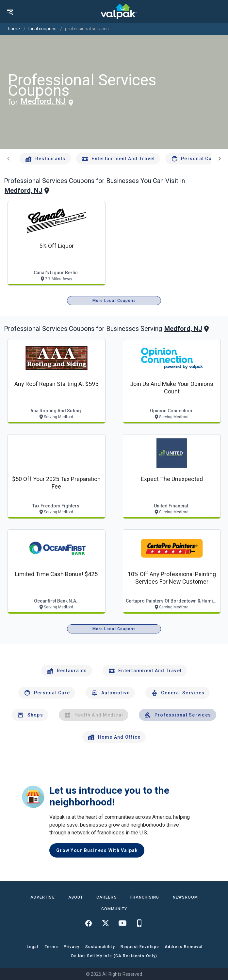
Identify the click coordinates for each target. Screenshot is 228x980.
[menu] (10, 11)
